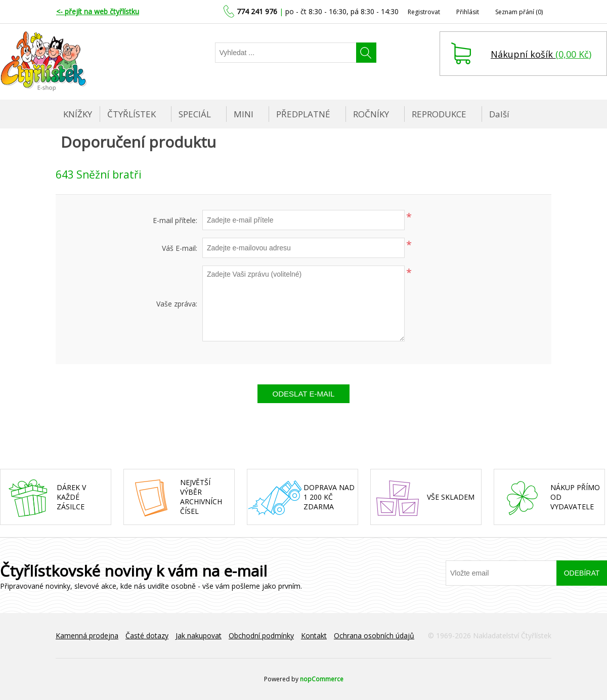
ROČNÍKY (371, 114)
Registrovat (424, 12)
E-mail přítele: (175, 220)
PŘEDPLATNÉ (303, 114)
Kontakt (314, 636)
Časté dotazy (147, 636)
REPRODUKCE (439, 114)
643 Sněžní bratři (99, 174)
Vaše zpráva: (177, 304)
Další (499, 114)
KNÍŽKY (78, 114)
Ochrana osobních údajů (374, 636)
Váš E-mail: (180, 248)
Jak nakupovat (199, 636)
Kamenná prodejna (87, 636)
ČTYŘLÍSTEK (132, 114)
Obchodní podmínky (261, 636)
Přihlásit (468, 12)
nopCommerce (322, 679)
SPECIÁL (195, 114)
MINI (244, 114)
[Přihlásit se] (501, 573)
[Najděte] (286, 53)
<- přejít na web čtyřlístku (98, 11)
